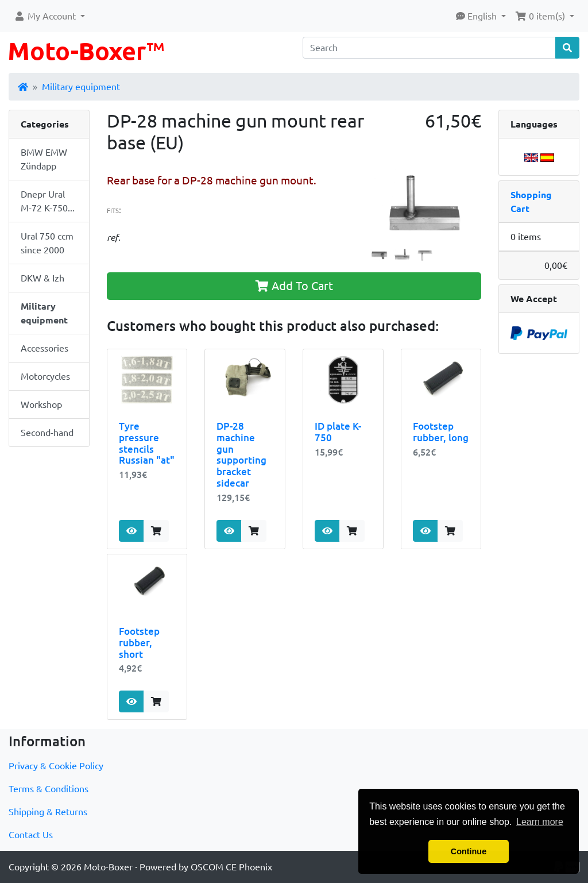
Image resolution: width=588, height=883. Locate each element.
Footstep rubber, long (441, 432)
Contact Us (31, 835)
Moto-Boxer (108, 867)
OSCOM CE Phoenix (231, 867)
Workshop (41, 404)
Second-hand (47, 433)
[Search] (429, 48)
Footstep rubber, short (139, 643)
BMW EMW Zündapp (44, 159)
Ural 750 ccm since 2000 (47, 243)
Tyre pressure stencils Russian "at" (147, 443)
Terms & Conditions (49, 789)
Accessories (45, 348)
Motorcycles (45, 376)
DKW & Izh (42, 278)
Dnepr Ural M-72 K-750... (48, 201)
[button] (49, 16)
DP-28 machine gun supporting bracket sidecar (241, 455)
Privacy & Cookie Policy (56, 766)
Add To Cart (294, 286)
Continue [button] (469, 851)
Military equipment (81, 87)
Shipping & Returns (48, 812)
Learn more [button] (540, 822)
